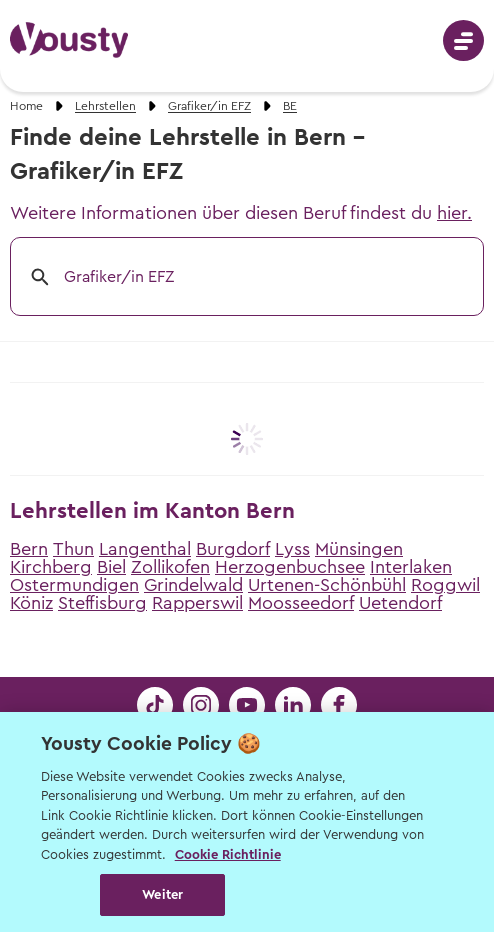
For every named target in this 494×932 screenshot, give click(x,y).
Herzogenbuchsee (290, 567)
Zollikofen (170, 567)
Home (26, 106)
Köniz (31, 603)
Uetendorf (400, 603)
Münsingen (359, 549)
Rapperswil (197, 603)
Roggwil (445, 585)
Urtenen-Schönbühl (327, 585)
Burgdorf (233, 549)
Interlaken (411, 567)
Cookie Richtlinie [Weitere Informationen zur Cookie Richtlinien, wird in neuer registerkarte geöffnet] (228, 854)
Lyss (292, 549)
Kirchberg (51, 567)
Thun (73, 549)
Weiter (162, 894)
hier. (454, 213)
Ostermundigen (74, 585)
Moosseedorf (301, 603)
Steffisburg (102, 603)
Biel (111, 567)
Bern (29, 549)
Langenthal (145, 549)
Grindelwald (193, 585)
